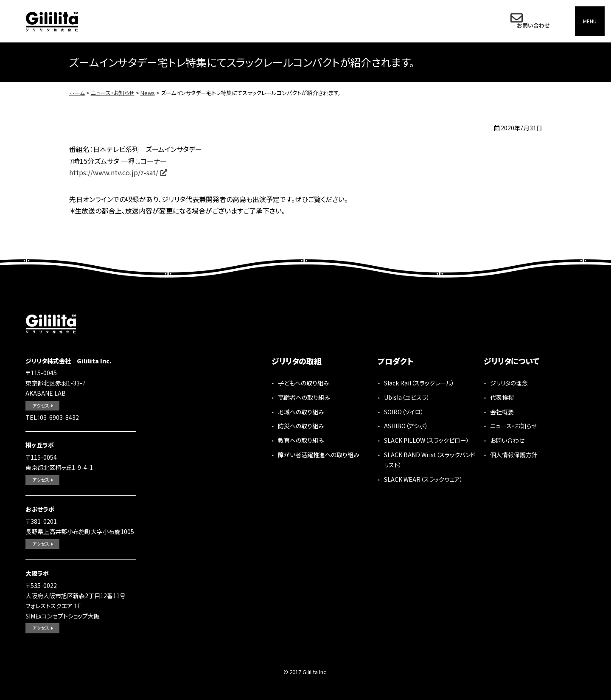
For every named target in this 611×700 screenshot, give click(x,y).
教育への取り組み (301, 440)
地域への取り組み (301, 412)
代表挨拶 (502, 397)
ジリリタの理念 (509, 383)
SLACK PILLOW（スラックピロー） (427, 440)
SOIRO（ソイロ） (404, 412)
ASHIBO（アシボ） (406, 426)
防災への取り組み (301, 426)
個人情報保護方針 (514, 455)
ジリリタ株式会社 (52, 21)
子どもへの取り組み (304, 383)
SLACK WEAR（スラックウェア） (423, 479)
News (148, 93)
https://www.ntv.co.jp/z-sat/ (114, 172)
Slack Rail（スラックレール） (419, 383)
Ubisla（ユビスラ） (407, 397)
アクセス (41, 405)
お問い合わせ (531, 21)
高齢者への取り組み (304, 397)
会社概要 (502, 412)
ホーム (77, 93)
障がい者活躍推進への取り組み (319, 455)
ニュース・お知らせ (113, 93)
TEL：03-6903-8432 (52, 417)
